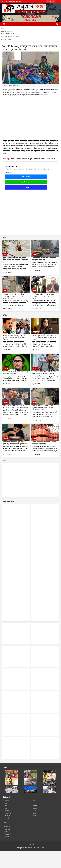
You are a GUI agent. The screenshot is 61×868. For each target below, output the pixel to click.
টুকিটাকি (6, 439)
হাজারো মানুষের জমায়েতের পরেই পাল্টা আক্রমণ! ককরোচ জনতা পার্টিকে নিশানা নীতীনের (14, 337)
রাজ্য (2, 28)
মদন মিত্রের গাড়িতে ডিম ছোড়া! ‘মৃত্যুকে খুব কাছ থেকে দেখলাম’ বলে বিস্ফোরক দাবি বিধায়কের (45, 296)
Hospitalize (32, 169)
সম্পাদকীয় (7, 818)
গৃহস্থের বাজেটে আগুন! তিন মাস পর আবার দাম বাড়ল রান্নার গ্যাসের (44, 443)
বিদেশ (6, 808)
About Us (7, 827)
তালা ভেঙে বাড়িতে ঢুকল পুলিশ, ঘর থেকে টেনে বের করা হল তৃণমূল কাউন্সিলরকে (44, 373)
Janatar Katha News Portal (36, 848)
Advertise (7, 829)
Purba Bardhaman (45, 169)
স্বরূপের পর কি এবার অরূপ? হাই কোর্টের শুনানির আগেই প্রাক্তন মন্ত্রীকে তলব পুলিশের (15, 407)
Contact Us (7, 837)
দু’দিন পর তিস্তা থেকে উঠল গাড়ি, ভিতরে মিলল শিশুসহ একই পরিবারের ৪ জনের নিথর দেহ (16, 260)
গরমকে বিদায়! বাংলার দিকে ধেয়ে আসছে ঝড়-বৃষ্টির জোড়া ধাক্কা (44, 259)
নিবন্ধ (34, 801)
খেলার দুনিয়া (8, 813)
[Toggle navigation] (4, 24)
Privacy (6, 832)
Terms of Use (8, 834)
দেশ (5, 332)
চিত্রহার (34, 811)
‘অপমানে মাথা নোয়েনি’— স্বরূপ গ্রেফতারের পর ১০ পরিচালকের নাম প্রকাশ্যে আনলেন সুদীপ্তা (44, 337)
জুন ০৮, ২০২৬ (7, 272)
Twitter (26, 187)
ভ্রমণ (34, 803)
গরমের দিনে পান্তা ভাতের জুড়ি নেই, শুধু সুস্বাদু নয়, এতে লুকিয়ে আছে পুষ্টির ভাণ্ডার (15, 443)
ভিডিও (34, 816)
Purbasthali (23, 169)
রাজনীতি (7, 811)
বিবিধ (34, 813)
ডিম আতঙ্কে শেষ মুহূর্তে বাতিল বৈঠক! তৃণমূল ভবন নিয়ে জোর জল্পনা (16, 373)
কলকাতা (6, 368)
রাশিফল (35, 806)
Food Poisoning (11, 169)
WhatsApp (26, 182)
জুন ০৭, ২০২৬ (37, 270)
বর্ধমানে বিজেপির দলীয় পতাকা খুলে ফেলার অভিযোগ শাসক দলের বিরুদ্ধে (33, 159)
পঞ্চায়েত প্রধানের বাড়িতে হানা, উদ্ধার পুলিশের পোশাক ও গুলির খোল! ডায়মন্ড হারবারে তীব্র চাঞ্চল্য (14, 296)
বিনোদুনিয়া (36, 332)
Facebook (26, 177)
